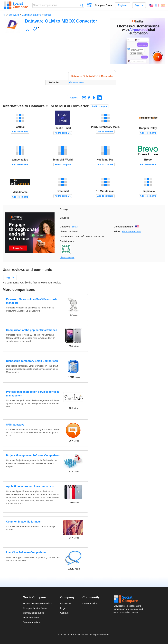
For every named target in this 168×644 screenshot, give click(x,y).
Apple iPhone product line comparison (30, 486)
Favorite (28, 29)
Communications (32, 15)
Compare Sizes (103, 5)
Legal (63, 608)
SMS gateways (15, 425)
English (151, 5)
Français (157, 5)
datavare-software (132, 232)
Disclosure (66, 604)
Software (14, 15)
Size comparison (32, 622)
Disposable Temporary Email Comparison (32, 361)
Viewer (64, 232)
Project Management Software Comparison (33, 455)
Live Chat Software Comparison (26, 552)
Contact (64, 613)
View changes (67, 258)
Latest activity (89, 604)
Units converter (31, 618)
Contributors (67, 241)
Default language (123, 227)
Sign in (139, 5)
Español (163, 5)
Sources (64, 218)
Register (123, 5)
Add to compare (99, 106)
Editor (117, 232)
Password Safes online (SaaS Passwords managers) (32, 301)
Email (48, 15)
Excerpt (64, 209)
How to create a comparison (38, 604)
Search (82, 5)
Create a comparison (90, 6)
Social (129, 599)
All (4, 15)
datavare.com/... (78, 82)
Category (65, 227)
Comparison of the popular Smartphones (32, 330)
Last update (66, 237)
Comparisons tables (33, 613)
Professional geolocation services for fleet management (32, 394)
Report (74, 98)
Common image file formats (23, 522)
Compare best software (35, 608)
